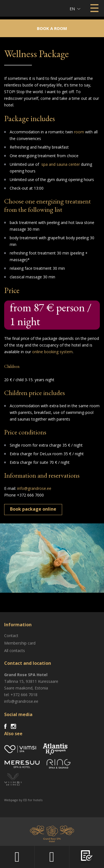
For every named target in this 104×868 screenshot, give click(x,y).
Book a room (52, 28)
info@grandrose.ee (34, 488)
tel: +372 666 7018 (21, 695)
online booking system (52, 352)
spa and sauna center (61, 164)
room (79, 132)
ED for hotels (33, 800)
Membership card (20, 643)
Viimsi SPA (11, 8)
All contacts (15, 651)
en (72, 9)
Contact (11, 636)
